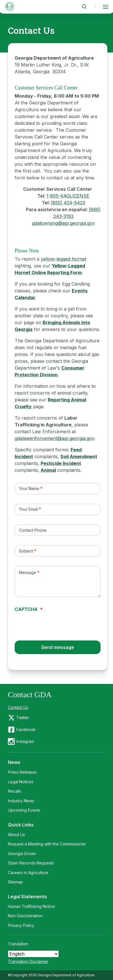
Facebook (26, 729)
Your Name (29, 488)
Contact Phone (33, 530)
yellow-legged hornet (63, 259)
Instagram (25, 741)
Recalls (15, 791)
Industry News (21, 801)
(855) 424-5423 (68, 203)
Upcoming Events (24, 810)
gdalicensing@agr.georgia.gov (63, 223)
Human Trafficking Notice (31, 906)
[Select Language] (33, 954)
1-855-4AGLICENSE (68, 196)
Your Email (28, 509)
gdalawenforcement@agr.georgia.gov (55, 438)
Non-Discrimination (25, 916)
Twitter (23, 718)
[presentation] (58, 623)
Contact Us (18, 707)
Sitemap (15, 882)
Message (28, 573)
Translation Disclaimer (28, 962)
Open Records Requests (31, 863)
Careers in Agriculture (28, 873)
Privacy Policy (21, 925)
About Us (16, 835)
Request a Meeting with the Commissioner (47, 844)
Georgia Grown (22, 854)
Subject (26, 551)
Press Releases (22, 772)
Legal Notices (21, 782)
